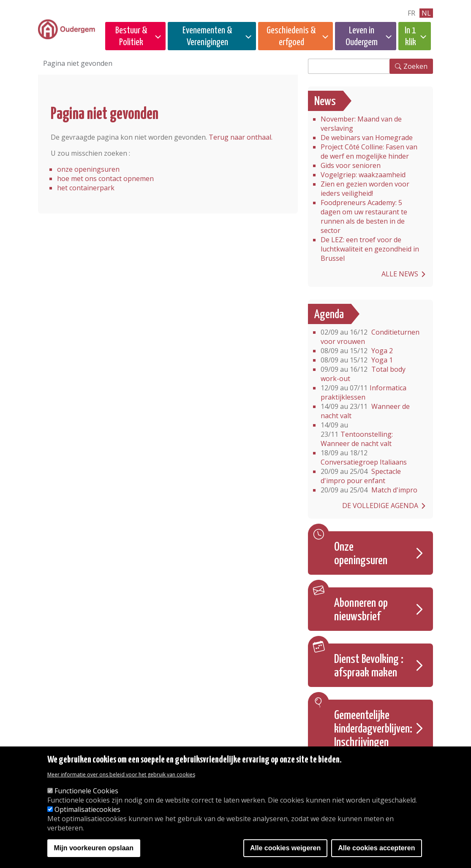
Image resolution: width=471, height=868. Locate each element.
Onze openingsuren (361, 554)
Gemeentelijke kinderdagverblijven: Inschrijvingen (373, 729)
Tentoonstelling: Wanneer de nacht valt (357, 434)
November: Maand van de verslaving (361, 124)
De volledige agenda (380, 506)
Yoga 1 (357, 360)
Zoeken (415, 66)
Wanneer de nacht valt (365, 411)
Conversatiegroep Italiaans (364, 457)
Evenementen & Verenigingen (207, 37)
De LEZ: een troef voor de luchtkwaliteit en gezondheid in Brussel (370, 249)
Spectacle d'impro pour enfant (361, 476)
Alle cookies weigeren (285, 848)
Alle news (400, 274)
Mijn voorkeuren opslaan (94, 848)
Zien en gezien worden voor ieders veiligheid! (365, 189)
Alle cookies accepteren (376, 848)
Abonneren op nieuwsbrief (361, 610)
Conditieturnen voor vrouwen (370, 337)
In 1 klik (410, 37)
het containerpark (86, 188)
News (325, 102)
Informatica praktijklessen (363, 392)
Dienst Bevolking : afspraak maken (369, 666)
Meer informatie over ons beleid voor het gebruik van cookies (121, 775)
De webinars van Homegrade (367, 138)
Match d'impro (369, 490)
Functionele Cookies (86, 791)
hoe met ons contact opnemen (105, 178)
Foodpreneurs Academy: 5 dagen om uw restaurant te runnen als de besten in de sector (364, 216)
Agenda (329, 315)
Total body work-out (363, 374)
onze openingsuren (88, 169)
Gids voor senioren (351, 165)
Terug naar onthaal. (241, 137)
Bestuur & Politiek (131, 37)
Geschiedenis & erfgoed (291, 37)
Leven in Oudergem (362, 37)
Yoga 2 (357, 351)
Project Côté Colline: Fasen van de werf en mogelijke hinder (369, 151)
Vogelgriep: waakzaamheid (363, 175)
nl (426, 13)
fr (411, 13)
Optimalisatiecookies (87, 810)
